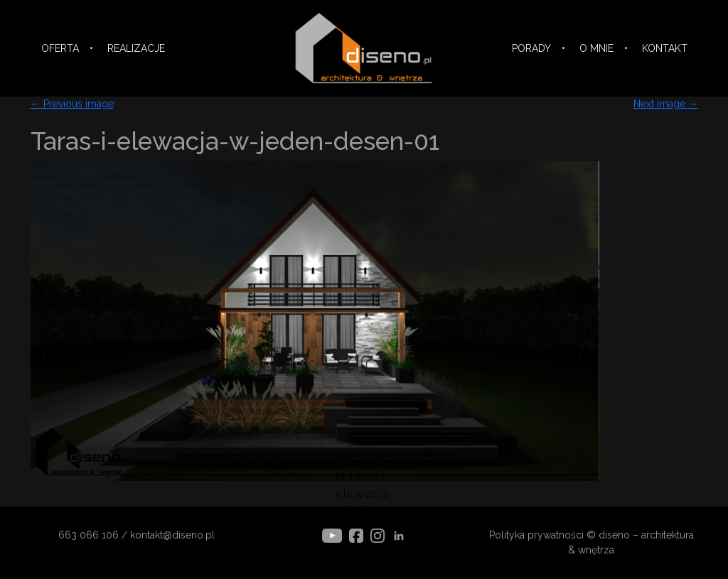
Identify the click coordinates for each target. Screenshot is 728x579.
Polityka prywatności (536, 535)
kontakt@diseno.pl (172, 535)
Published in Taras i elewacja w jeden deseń (364, 493)
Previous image (72, 104)
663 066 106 (89, 535)
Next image (666, 104)
